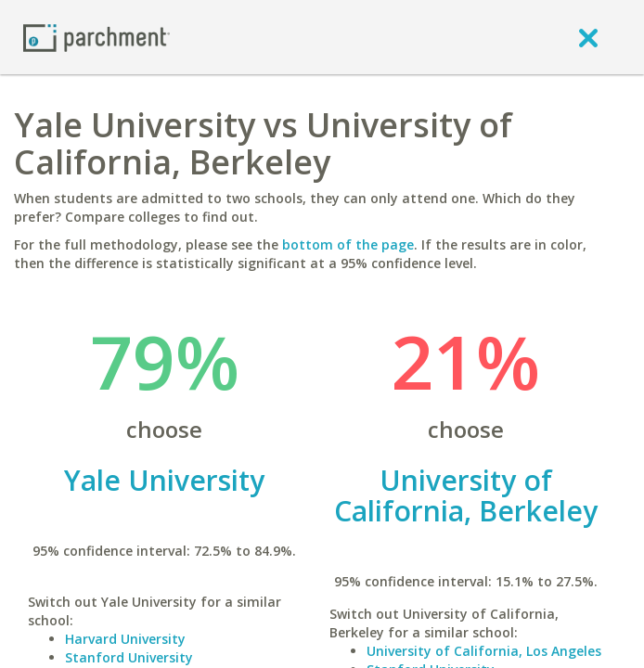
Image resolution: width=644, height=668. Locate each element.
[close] (588, 37)
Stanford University (129, 657)
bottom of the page (348, 244)
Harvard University (125, 639)
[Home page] (97, 37)
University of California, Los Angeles (484, 651)
